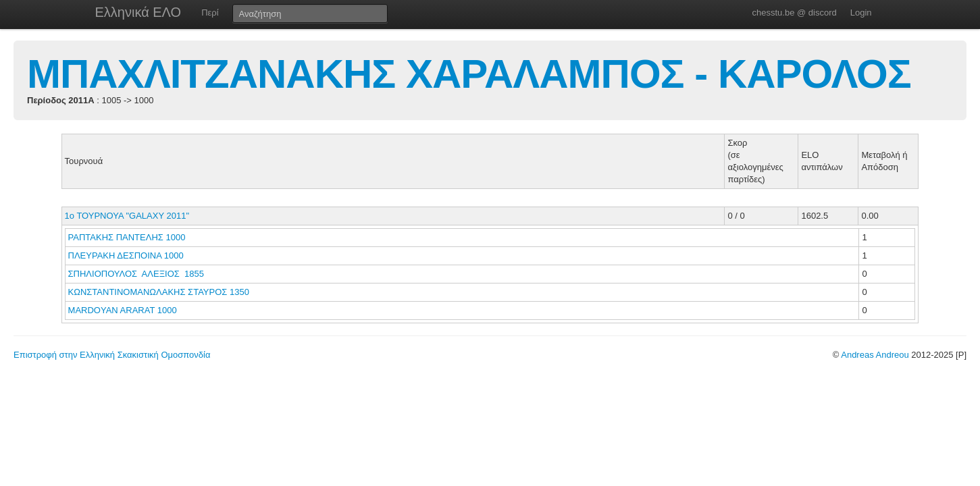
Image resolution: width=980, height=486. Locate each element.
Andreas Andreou (875, 355)
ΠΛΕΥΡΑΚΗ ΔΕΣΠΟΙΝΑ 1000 (126, 255)
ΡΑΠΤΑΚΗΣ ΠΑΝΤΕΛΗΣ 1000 (127, 237)
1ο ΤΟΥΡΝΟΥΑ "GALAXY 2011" (127, 216)
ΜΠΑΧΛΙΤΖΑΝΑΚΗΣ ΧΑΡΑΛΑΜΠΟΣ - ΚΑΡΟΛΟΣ (469, 74)
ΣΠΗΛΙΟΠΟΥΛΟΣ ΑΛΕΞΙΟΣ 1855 (136, 274)
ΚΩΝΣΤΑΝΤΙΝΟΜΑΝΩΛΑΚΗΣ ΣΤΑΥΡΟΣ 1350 (159, 292)
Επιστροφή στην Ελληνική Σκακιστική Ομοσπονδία (112, 355)
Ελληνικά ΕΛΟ (138, 12)
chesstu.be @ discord (794, 12)
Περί (210, 12)
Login (861, 12)
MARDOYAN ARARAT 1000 (123, 310)
